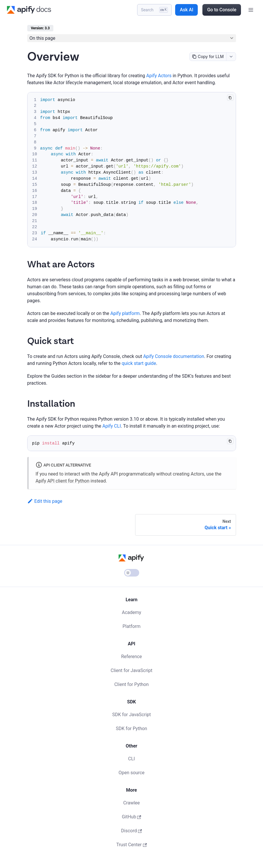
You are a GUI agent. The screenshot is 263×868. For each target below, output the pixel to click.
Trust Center (131, 845)
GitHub (131, 817)
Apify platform (125, 313)
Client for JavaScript (132, 670)
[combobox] (231, 57)
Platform (131, 626)
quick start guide (139, 363)
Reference (132, 657)
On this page (42, 38)
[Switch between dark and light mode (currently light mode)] (132, 573)
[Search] (154, 10)
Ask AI (186, 10)
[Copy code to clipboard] (230, 98)
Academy (131, 612)
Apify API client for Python (63, 481)
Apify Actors (159, 76)
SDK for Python (132, 729)
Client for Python (131, 684)
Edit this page (45, 501)
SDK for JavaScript (131, 715)
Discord (132, 831)
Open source (132, 773)
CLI (131, 759)
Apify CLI (112, 426)
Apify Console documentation (174, 356)
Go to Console (222, 10)
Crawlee (131, 803)
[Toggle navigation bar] (251, 10)
